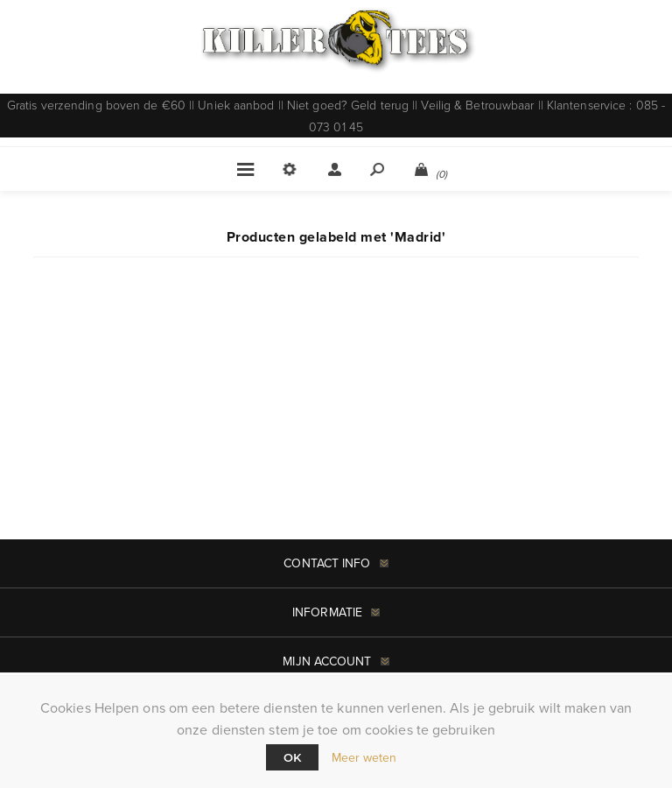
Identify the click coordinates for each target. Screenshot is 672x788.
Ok (292, 757)
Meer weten (364, 758)
